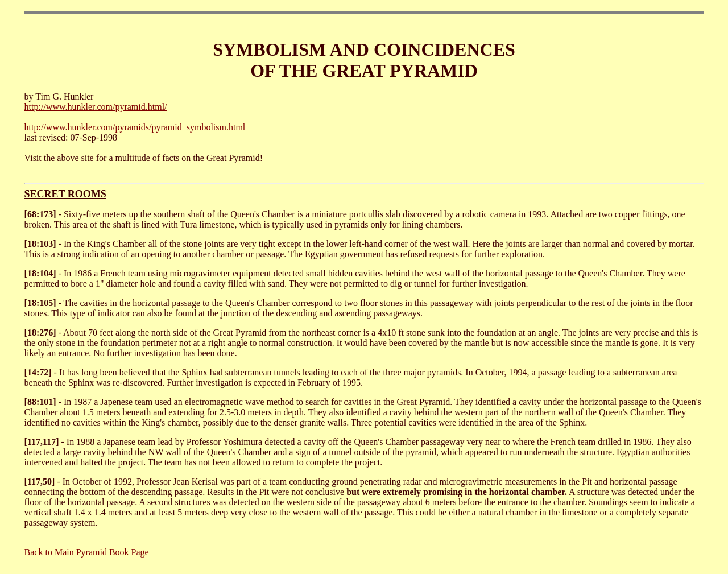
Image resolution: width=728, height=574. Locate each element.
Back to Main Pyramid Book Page (87, 552)
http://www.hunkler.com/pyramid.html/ (96, 107)
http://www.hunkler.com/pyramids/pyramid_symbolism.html (135, 127)
